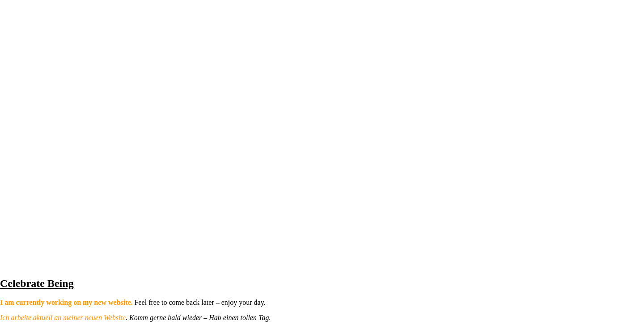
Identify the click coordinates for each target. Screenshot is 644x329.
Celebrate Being (37, 283)
